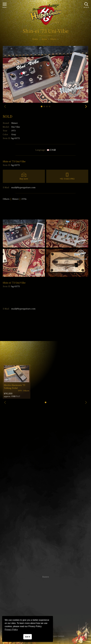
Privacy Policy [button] (11, 630)
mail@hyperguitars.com (23, 187)
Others (6, 199)
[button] (42, 106)
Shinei (14, 123)
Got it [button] (28, 637)
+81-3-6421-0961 (67, 179)
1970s (24, 199)
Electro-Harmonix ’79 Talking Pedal (14, 386)
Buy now (24, 179)
